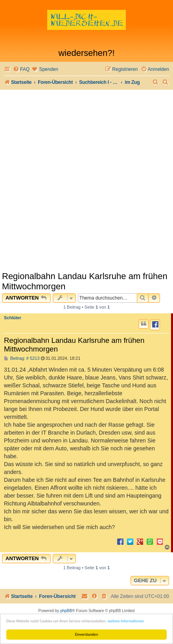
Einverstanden (87, 634)
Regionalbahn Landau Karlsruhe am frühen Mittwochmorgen (85, 281)
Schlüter (13, 318)
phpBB (66, 611)
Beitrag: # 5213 (22, 358)
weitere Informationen (126, 621)
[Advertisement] (86, 180)
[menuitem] (21, 69)
